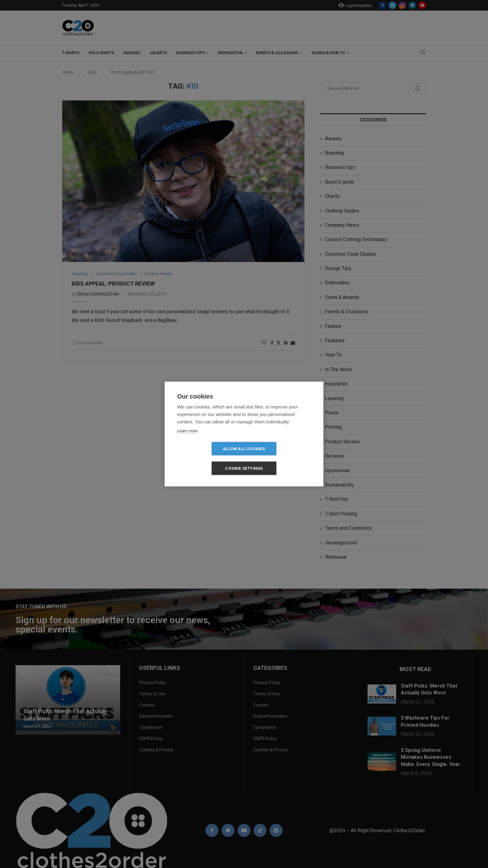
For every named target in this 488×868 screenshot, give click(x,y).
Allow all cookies (208, 458)
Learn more (187, 440)
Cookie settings (280, 458)
